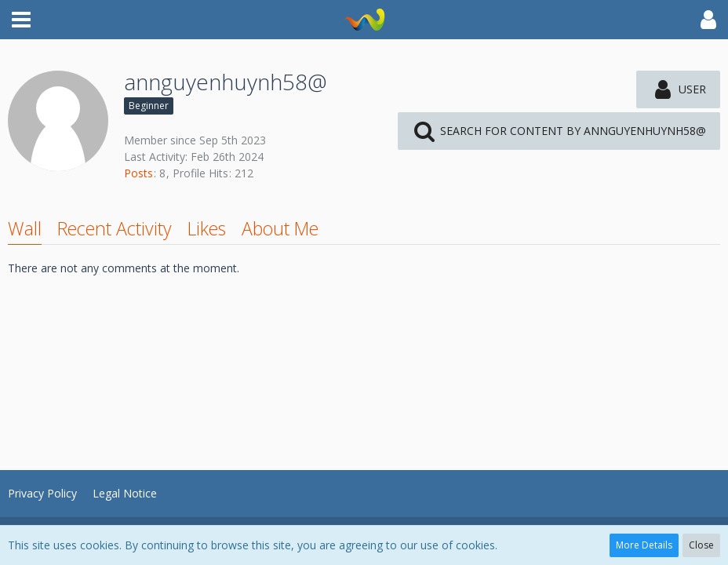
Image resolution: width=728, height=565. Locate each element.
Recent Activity (115, 228)
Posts (138, 173)
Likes (207, 228)
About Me (280, 228)
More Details (644, 545)
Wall (25, 228)
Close (701, 545)
